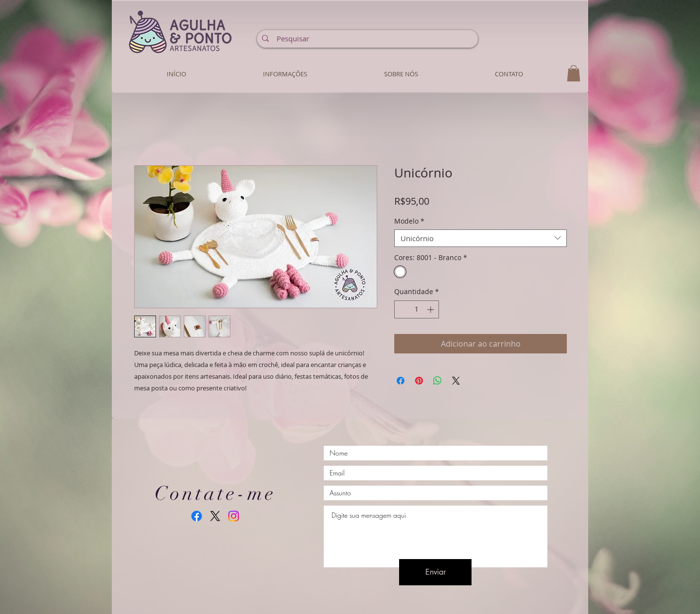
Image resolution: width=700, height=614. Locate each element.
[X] (215, 516)
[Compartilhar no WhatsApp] (437, 381)
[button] (574, 73)
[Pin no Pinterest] (419, 381)
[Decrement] (402, 309)
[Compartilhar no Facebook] (401, 381)
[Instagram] (234, 516)
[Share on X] (456, 381)
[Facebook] (197, 516)
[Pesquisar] (367, 38)
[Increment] (431, 309)
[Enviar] (435, 572)
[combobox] (481, 238)
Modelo (409, 221)
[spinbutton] (417, 309)
